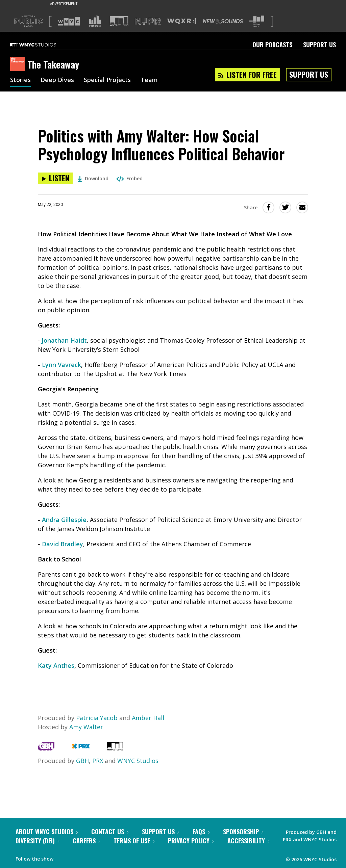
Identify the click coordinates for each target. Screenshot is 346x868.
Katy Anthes (56, 665)
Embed (129, 178)
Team (149, 80)
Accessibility (248, 841)
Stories (20, 80)
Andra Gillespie (64, 520)
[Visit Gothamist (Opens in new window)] (95, 21)
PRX (98, 761)
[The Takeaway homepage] (19, 64)
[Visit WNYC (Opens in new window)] (69, 21)
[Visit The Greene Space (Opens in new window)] (257, 21)
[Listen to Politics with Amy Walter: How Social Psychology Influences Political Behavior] (55, 178)
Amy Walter (86, 727)
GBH (82, 761)
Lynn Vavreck (61, 365)
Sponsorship (243, 832)
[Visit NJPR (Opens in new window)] (148, 21)
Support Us (319, 45)
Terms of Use (134, 841)
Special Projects (107, 80)
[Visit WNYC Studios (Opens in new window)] (119, 21)
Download (93, 178)
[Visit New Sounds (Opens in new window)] (223, 21)
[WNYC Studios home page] (42, 45)
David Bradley (63, 544)
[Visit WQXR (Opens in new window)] (182, 21)
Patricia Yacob (98, 718)
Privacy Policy (191, 841)
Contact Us (110, 832)
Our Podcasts (272, 45)
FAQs (201, 832)
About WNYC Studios (47, 832)
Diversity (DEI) (37, 841)
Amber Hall (148, 718)
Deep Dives (57, 80)
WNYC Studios (138, 761)
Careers (86, 841)
